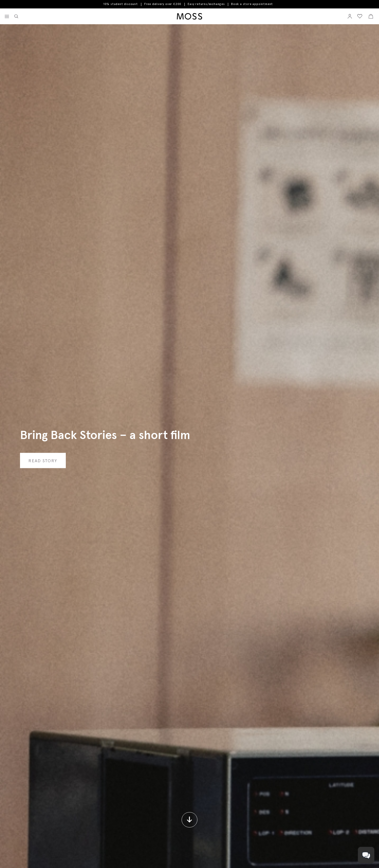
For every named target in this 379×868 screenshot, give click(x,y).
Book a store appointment (252, 4)
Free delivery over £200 (163, 4)
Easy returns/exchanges (206, 4)
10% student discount (121, 4)
